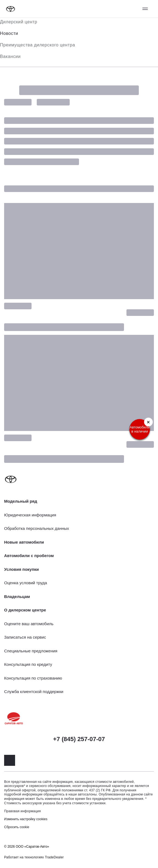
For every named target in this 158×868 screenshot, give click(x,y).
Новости (9, 33)
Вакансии (10, 56)
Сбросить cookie (17, 827)
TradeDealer (54, 857)
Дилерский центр (19, 22)
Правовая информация (22, 811)
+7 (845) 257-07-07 (79, 739)
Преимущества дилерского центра (38, 45)
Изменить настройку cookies (26, 819)
